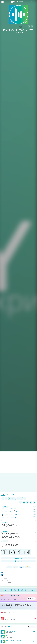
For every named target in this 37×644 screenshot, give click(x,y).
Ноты (8, 494)
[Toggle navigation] (35, 2)
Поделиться (19, 561)
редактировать (8, 606)
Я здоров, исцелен (11, 631)
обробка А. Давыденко (19, 577)
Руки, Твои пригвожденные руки (13, 618)
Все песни (32, 627)
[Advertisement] (18, 463)
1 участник (6, 575)
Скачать (18, 558)
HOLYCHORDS (6, 596)
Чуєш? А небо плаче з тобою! (14, 641)
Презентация (14, 494)
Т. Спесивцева (12, 577)
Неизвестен (19, 32)
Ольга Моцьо (5, 573)
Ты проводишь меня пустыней (14, 636)
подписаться (32, 599)
